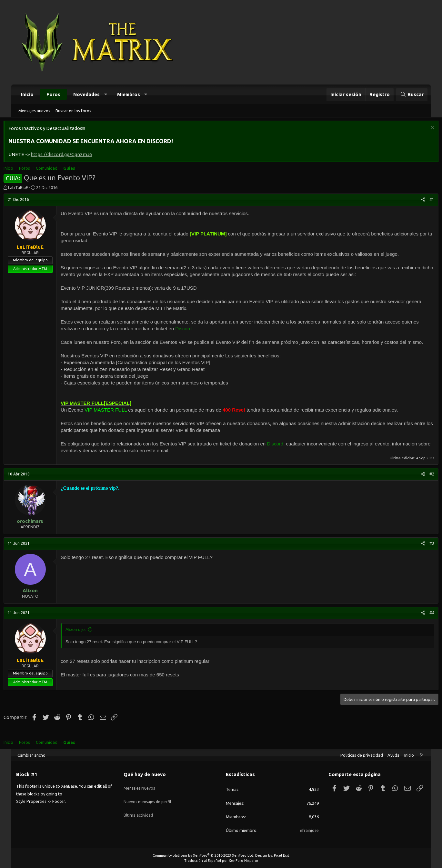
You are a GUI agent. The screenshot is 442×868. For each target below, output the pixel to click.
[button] (106, 94)
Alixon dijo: (89, 638)
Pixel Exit (282, 855)
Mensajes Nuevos (140, 785)
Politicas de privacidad (362, 755)
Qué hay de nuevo (145, 774)
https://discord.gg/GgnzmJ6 (74, 156)
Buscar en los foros (73, 111)
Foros (53, 94)
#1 (419, 201)
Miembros (129, 94)
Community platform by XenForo (203, 855)
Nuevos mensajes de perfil (148, 797)
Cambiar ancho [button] (31, 755)
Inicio (27, 94)
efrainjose (309, 830)
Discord (215, 330)
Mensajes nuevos (34, 111)
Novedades (86, 94)
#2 (419, 482)
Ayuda (393, 755)
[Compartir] (410, 201)
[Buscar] (412, 94)
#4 (419, 621)
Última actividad (139, 809)
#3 (419, 552)
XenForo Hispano (243, 861)
